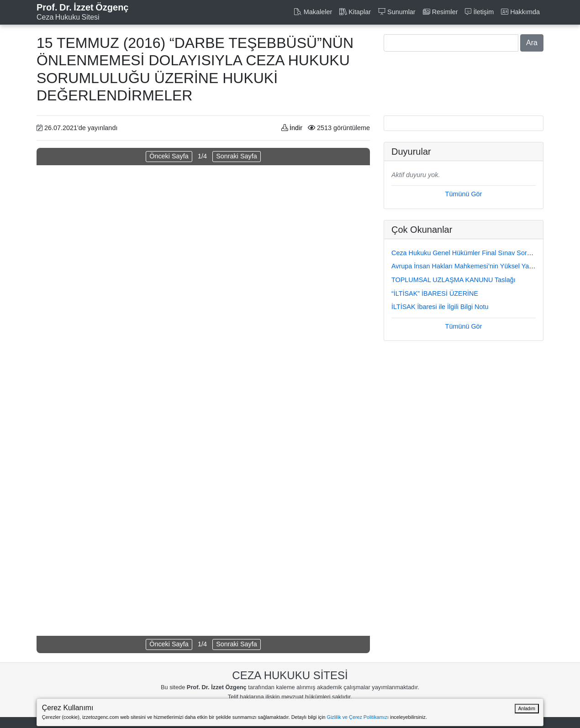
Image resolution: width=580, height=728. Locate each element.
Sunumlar (397, 12)
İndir (292, 128)
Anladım (527, 709)
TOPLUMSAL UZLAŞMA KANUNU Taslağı (453, 280)
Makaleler (313, 12)
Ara (532, 43)
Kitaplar (355, 12)
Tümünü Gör (464, 194)
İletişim (479, 12)
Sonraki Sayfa (237, 156)
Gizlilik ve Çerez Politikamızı (358, 717)
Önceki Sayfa (169, 156)
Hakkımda (520, 12)
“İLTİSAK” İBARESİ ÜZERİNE (435, 293)
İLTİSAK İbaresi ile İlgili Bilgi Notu (440, 307)
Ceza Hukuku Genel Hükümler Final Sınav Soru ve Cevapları (480, 253)
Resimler (440, 12)
